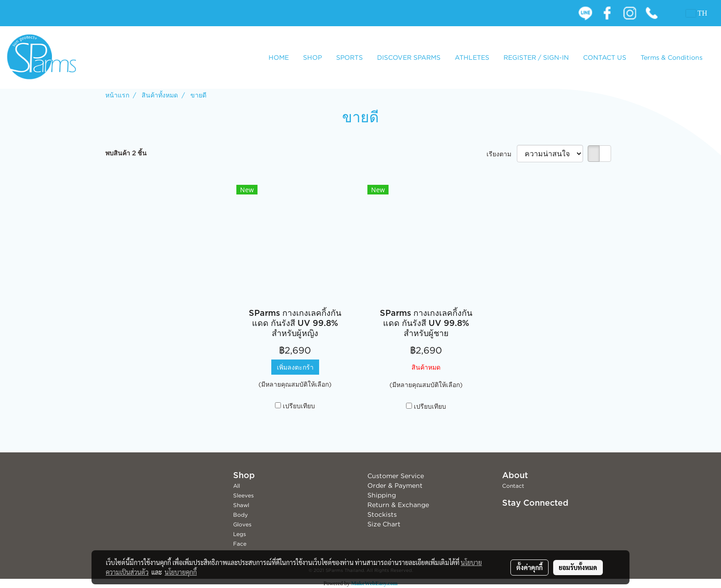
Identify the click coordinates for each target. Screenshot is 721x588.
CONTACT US (605, 57)
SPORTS (349, 57)
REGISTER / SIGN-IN (536, 57)
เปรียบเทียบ (299, 406)
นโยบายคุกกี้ (181, 572)
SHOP (312, 57)
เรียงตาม (502, 154)
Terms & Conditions (672, 57)
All (237, 486)
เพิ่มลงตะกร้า (295, 367)
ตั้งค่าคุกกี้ (529, 567)
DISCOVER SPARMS (409, 57)
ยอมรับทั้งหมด (578, 567)
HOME (279, 57)
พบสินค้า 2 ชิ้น (126, 153)
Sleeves (243, 495)
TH (697, 13)
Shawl (241, 505)
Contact (513, 486)
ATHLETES (472, 57)
